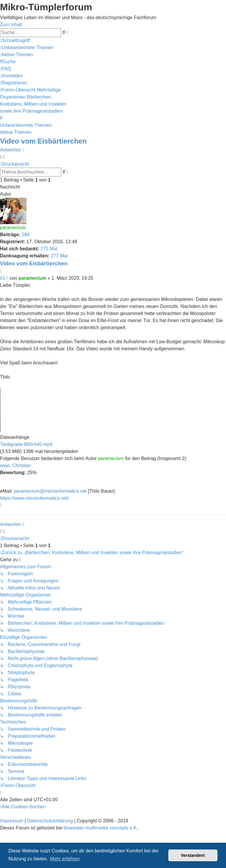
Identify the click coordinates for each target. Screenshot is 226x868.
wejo (5, 465)
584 (26, 235)
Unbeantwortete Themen (26, 125)
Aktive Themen (16, 132)
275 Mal (49, 249)
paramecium (13, 228)
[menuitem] (27, 48)
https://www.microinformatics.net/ (34, 498)
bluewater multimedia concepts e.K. (101, 828)
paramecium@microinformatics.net (50, 491)
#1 (3, 278)
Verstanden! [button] (193, 855)
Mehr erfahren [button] (65, 859)
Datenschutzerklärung (50, 821)
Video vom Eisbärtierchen (43, 141)
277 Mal (59, 256)
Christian (22, 465)
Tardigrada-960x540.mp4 (26, 444)
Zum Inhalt (11, 25)
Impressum (12, 821)
